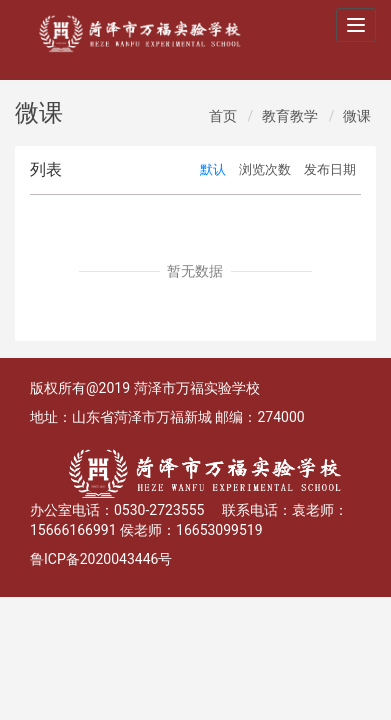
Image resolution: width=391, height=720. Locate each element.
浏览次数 (265, 169)
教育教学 (290, 116)
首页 (223, 116)
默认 (213, 169)
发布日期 (330, 169)
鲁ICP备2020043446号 (101, 559)
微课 (357, 116)
